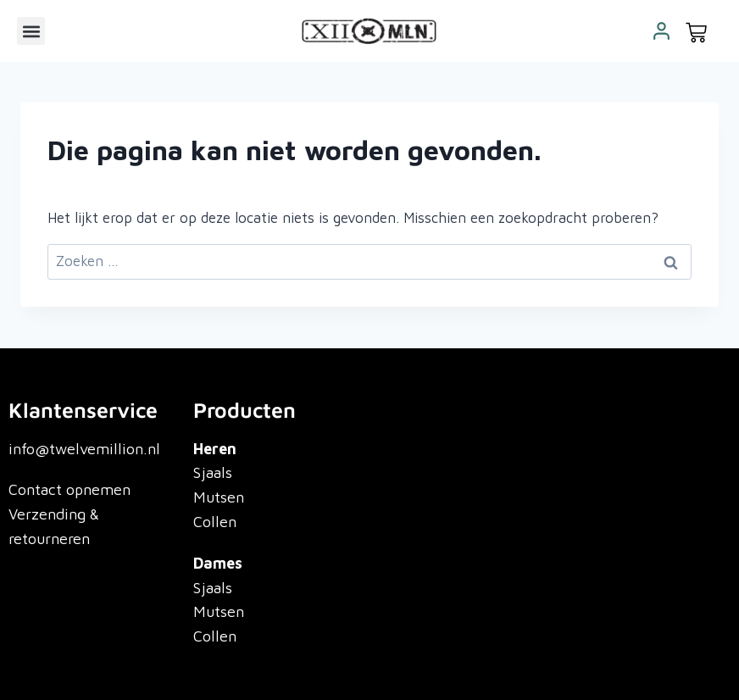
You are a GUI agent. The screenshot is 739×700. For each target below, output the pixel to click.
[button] (31, 31)
